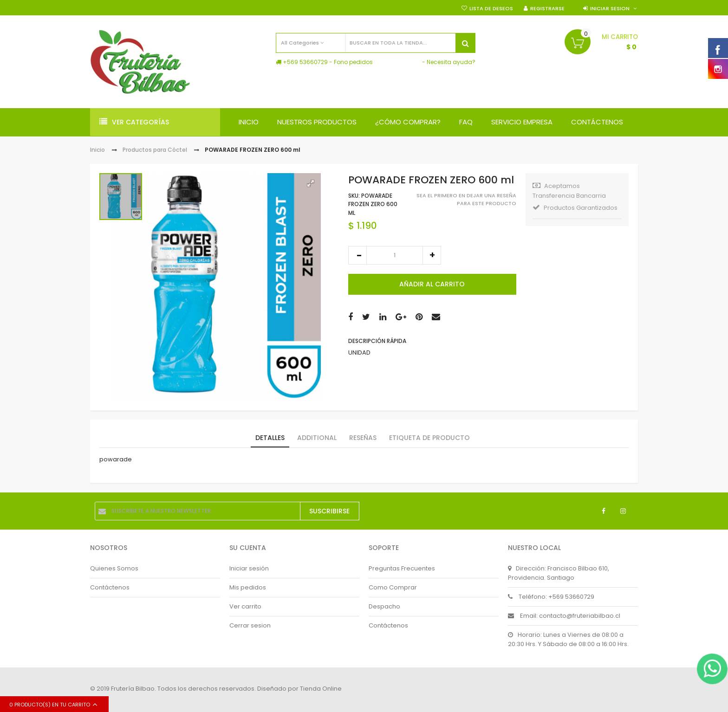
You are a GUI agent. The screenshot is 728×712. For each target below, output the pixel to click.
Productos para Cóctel (156, 150)
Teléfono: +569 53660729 (551, 597)
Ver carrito (245, 606)
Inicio (97, 150)
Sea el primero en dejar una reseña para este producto (466, 199)
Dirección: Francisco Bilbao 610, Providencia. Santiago (559, 573)
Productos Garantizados (575, 208)
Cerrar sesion (250, 625)
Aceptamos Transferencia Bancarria (569, 191)
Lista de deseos (491, 8)
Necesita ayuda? (451, 62)
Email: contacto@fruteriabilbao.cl (564, 616)
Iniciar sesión (249, 568)
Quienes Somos (114, 568)
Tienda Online (321, 689)
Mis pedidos (248, 587)
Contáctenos (110, 587)
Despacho (384, 606)
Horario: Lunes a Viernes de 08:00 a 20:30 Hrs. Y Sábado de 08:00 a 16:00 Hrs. (568, 639)
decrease (357, 255)
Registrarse (547, 8)
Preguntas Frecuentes (402, 568)
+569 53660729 (305, 62)
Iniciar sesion (610, 8)
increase (432, 255)
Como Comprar (393, 587)
